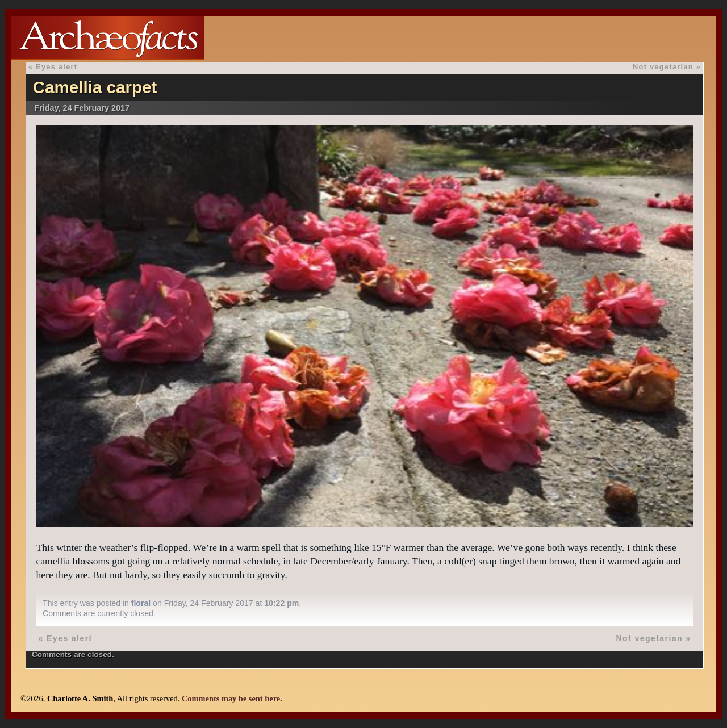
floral (141, 603)
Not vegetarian (663, 67)
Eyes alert (57, 67)
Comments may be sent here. (232, 698)
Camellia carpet (95, 87)
